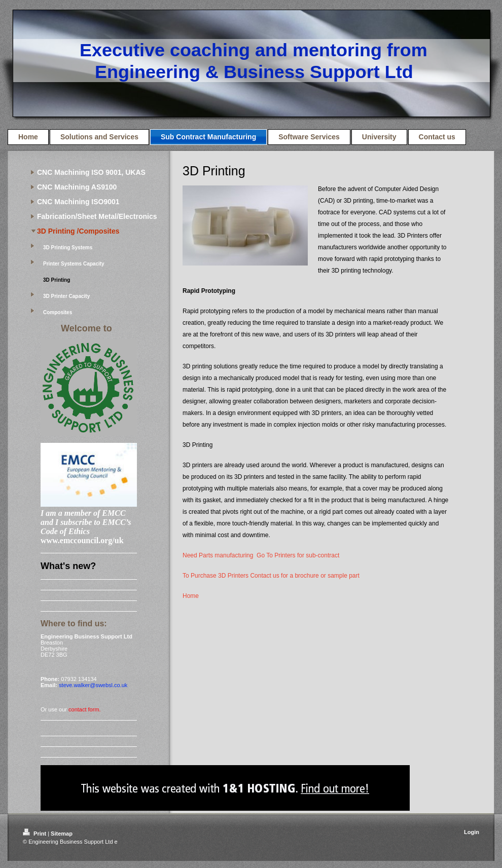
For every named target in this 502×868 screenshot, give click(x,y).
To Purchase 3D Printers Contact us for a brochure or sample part (271, 576)
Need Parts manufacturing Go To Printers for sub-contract (261, 555)
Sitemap (62, 834)
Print (35, 834)
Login (472, 832)
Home (191, 596)
